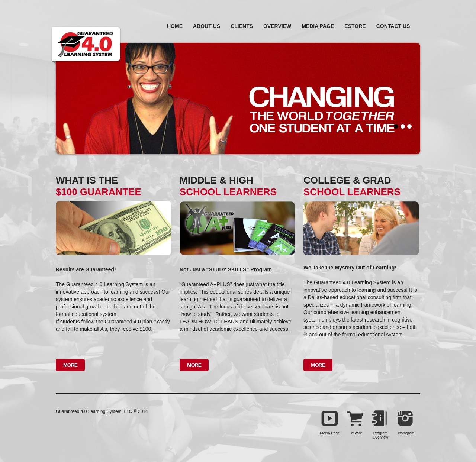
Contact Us (393, 26)
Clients (242, 26)
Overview (277, 26)
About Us (207, 26)
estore (355, 26)
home (175, 26)
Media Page (318, 26)
